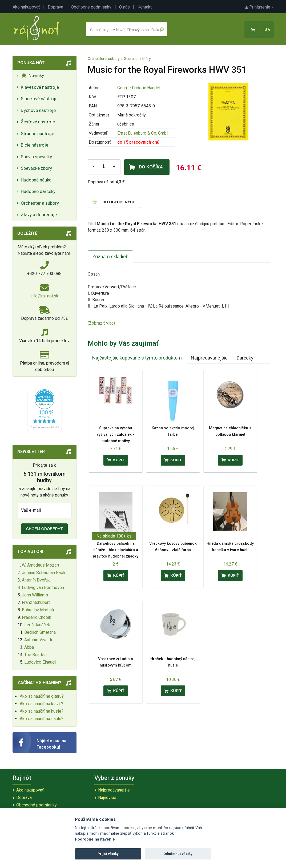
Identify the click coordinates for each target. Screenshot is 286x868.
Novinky (33, 75)
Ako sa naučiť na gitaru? (42, 696)
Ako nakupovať (26, 7)
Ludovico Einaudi (40, 662)
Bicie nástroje (35, 145)
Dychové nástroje (38, 110)
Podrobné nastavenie (95, 839)
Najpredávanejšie (209, 358)
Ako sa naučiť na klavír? (41, 704)
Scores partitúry (137, 59)
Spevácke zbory (36, 168)
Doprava (55, 7)
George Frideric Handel (139, 88)
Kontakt (145, 7)
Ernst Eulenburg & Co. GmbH (143, 133)
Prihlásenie (259, 7)
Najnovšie (107, 798)
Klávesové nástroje (40, 87)
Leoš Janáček (37, 625)
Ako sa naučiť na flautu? (42, 719)
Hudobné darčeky (38, 191)
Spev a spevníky (36, 157)
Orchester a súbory (40, 203)
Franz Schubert (36, 602)
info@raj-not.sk (44, 296)
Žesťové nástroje (38, 122)
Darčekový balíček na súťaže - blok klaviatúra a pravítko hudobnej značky (116, 550)
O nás (124, 7)
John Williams (35, 595)
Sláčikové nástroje (39, 99)
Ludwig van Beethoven (43, 588)
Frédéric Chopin (37, 617)
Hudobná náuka (36, 180)
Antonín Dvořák (36, 580)
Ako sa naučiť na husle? (42, 711)
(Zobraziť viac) (101, 323)
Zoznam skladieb (110, 257)
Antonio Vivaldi (38, 640)
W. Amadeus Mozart (41, 565)
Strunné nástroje (37, 134)
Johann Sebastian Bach (43, 573)
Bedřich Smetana (40, 632)
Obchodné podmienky (91, 7)
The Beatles (35, 655)
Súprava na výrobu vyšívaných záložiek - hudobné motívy (116, 435)
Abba (29, 647)
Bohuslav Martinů (38, 610)
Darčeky (245, 358)
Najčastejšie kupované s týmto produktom (137, 358)
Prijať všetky (108, 854)
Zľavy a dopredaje (39, 215)
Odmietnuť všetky (178, 854)
